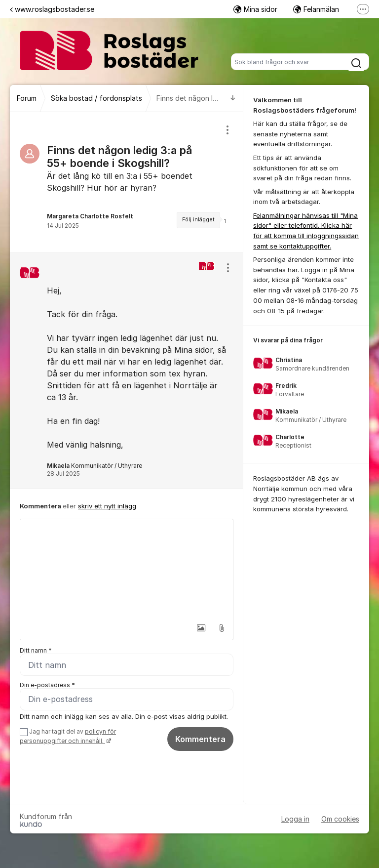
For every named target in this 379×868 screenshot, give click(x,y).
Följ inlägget (198, 220)
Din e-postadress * (47, 685)
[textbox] (127, 569)
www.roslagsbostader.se (52, 9)
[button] (201, 628)
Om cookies (340, 819)
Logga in (295, 819)
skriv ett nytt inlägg (107, 506)
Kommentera (200, 739)
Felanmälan (316, 9)
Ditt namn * (36, 650)
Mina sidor (255, 9)
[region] (127, 182)
